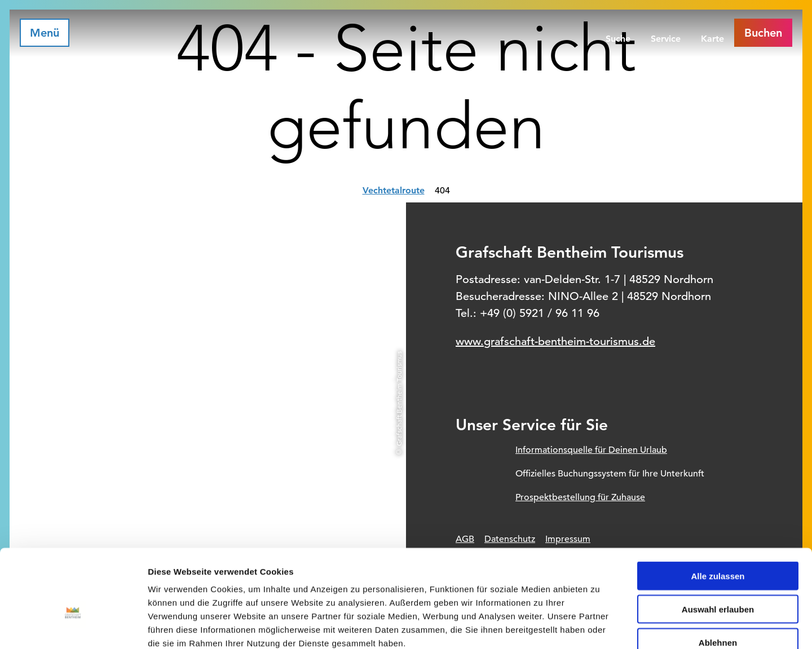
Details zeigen (600, 627)
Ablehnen (718, 577)
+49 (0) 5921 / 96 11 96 (540, 313)
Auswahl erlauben (718, 544)
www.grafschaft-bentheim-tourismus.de (555, 341)
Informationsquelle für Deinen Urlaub (591, 450)
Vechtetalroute (394, 190)
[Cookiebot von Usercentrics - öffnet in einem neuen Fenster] (73, 627)
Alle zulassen (718, 511)
